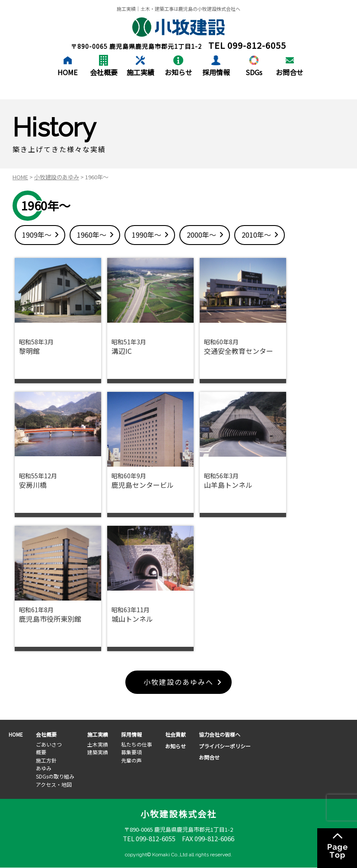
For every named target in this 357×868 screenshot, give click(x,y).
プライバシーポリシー (225, 746)
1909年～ (37, 235)
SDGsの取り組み (55, 776)
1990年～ (147, 235)
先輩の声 (131, 760)
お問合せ (290, 72)
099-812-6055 (257, 45)
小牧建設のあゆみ (57, 177)
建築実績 (98, 752)
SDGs (254, 72)
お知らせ (178, 72)
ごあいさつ (49, 744)
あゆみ (44, 768)
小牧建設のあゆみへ (178, 682)
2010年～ (256, 235)
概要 (41, 752)
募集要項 (131, 752)
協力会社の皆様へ (220, 734)
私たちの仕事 (137, 744)
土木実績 (98, 744)
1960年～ (92, 235)
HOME (67, 72)
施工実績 (140, 72)
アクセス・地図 (54, 784)
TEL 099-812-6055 (149, 838)
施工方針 (46, 760)
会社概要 (104, 72)
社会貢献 (175, 734)
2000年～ (201, 235)
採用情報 (216, 72)
